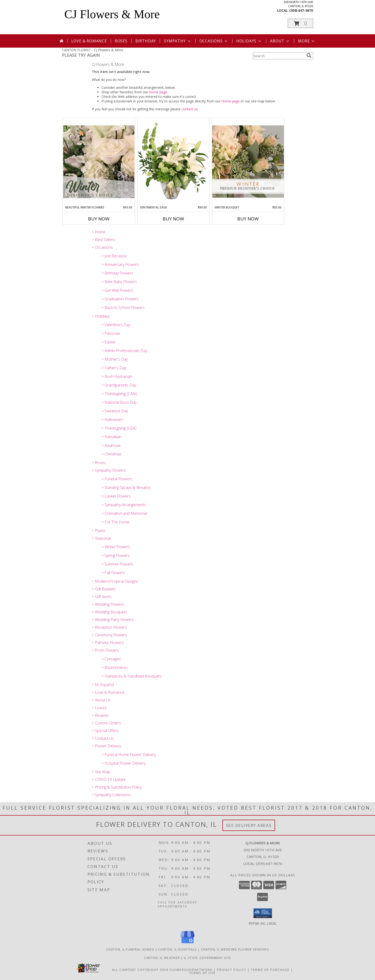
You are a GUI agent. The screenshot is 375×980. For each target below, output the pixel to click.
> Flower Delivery (106, 746)
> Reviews (100, 715)
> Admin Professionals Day (124, 351)
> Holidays (101, 316)
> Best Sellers (103, 240)
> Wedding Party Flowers (113, 620)
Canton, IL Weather (162, 958)
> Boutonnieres (115, 667)
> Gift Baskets (104, 589)
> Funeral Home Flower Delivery (129, 755)
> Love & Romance (108, 692)
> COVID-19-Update (109, 779)
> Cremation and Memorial (124, 513)
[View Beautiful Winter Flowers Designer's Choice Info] (99, 162)
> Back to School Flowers (123, 308)
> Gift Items (102, 597)
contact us (190, 109)
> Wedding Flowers (108, 604)
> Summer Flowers (117, 564)
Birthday (146, 41)
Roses (121, 41)
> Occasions (102, 247)
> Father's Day (114, 368)
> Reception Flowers (109, 627)
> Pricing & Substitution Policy (117, 787)
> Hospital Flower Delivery (124, 763)
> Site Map (101, 772)
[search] (309, 56)
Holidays (249, 41)
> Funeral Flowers (117, 479)
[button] (300, 23)
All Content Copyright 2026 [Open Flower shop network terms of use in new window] (140, 969)
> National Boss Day (119, 402)
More (307, 41)
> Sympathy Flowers (109, 470)
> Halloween (112, 420)
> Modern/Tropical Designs (115, 581)
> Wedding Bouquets (110, 612)
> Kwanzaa (111, 445)
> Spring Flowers (116, 555)
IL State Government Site (207, 958)
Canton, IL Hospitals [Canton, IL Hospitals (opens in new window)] (177, 949)
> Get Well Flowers (117, 290)
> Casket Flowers (116, 496)
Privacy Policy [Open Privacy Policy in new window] (232, 969)
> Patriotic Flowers (108, 643)
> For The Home (115, 522)
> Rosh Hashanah (117, 376)
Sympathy (178, 41)
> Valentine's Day (116, 325)
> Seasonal (101, 538)
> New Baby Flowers (119, 282)
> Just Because (114, 256)
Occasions (214, 41)
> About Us (101, 700)
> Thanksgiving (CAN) (119, 394)
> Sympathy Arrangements (124, 505)
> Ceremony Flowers (109, 635)
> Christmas (111, 454)
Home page (158, 92)
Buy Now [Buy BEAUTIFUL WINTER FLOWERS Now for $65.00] (99, 219)
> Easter (108, 342)
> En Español (103, 685)
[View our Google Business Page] (187, 943)
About (280, 41)
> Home (99, 232)
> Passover (111, 333)
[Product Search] (279, 56)
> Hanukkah (111, 437)
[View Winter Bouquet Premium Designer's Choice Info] (248, 161)
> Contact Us (103, 738)
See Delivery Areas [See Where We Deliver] (249, 825)
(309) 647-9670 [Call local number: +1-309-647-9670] (301, 10)
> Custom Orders (106, 723)
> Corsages (111, 659)
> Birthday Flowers (117, 273)
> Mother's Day (115, 359)
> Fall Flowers (113, 573)
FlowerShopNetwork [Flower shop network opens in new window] (191, 969)
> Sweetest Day (115, 411)
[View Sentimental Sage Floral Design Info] (173, 162)
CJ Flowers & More (112, 14)
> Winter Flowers (116, 547)
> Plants (99, 531)
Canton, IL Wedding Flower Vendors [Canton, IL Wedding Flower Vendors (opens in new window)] (235, 949)
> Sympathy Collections (111, 795)
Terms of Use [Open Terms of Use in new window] (202, 973)
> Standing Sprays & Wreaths (126, 487)
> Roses (99, 463)
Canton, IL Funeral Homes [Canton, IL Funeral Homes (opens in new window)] (130, 949)
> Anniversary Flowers (120, 264)
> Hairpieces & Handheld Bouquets (132, 676)
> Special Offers (105, 731)
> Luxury (99, 708)
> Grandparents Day (119, 385)
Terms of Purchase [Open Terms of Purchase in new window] (270, 969)
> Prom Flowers (105, 650)
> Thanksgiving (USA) (119, 428)
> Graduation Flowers (120, 299)
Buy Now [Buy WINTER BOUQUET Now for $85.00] (248, 219)
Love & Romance (89, 41)
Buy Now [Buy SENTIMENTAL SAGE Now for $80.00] (173, 219)
